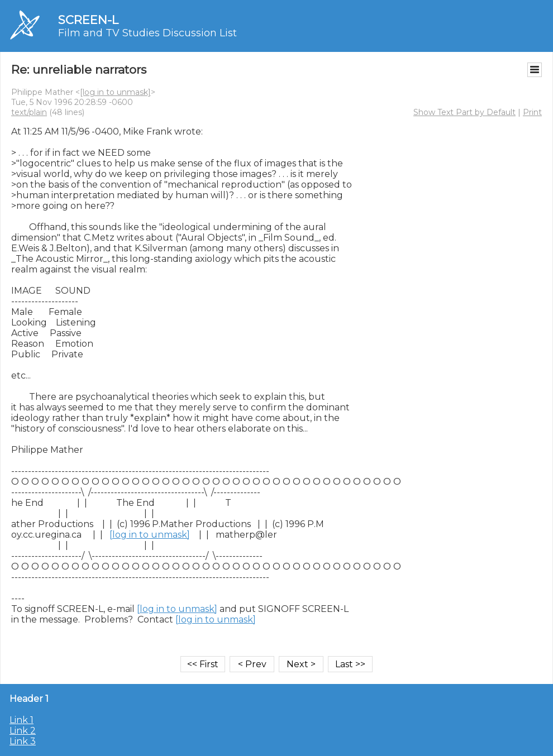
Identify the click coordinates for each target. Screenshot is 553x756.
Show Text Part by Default (464, 112)
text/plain (29, 112)
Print (532, 112)
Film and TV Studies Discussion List (147, 33)
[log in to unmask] (115, 92)
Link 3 (23, 741)
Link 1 (22, 720)
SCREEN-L (88, 20)
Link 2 (23, 731)
